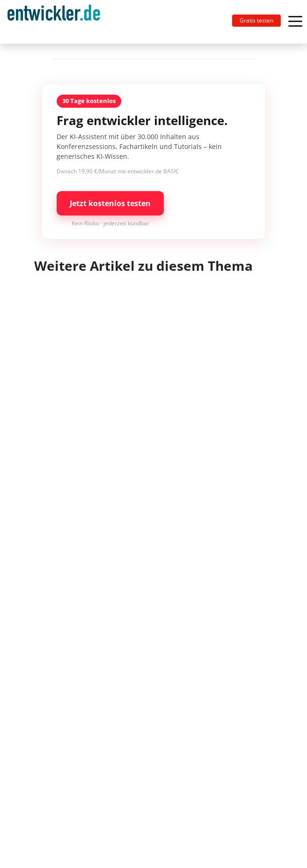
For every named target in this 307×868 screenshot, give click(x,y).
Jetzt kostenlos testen (110, 203)
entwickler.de (54, 23)
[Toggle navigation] (58, 22)
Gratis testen (256, 20)
